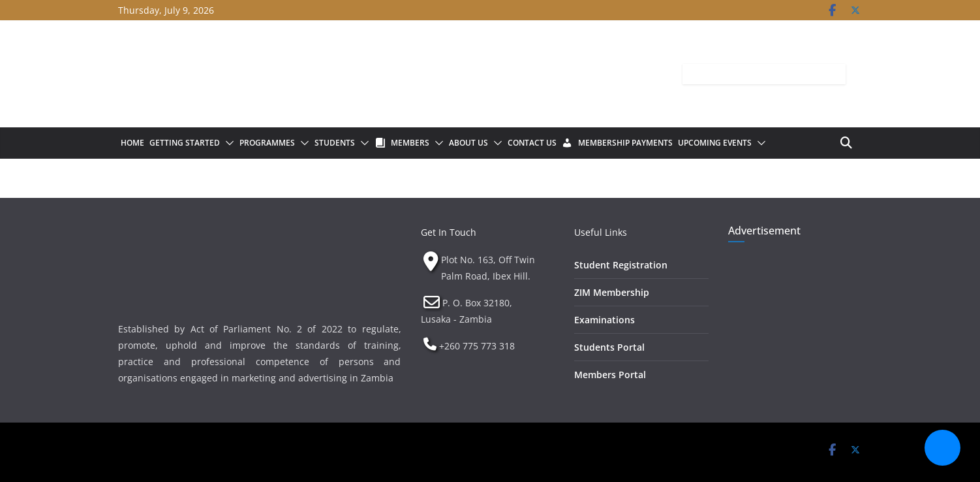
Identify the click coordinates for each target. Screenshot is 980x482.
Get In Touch (449, 232)
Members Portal (610, 375)
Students (335, 143)
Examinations (605, 320)
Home (132, 143)
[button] (227, 143)
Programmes (267, 143)
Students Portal (609, 347)
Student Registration (621, 265)
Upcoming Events (715, 143)
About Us (468, 143)
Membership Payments (625, 143)
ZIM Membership (612, 292)
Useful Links (601, 232)
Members (410, 143)
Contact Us (532, 143)
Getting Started (185, 143)
